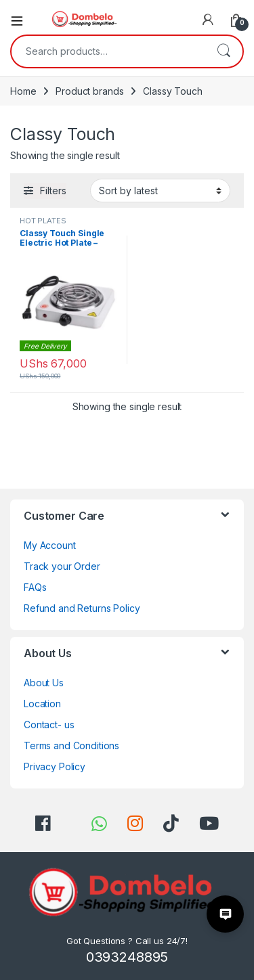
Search (224, 51)
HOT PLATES (43, 221)
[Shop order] (160, 190)
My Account (50, 545)
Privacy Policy (55, 766)
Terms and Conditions (71, 745)
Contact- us (49, 725)
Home (23, 91)
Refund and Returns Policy (82, 608)
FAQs (35, 587)
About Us (44, 683)
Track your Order (62, 566)
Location (42, 704)
